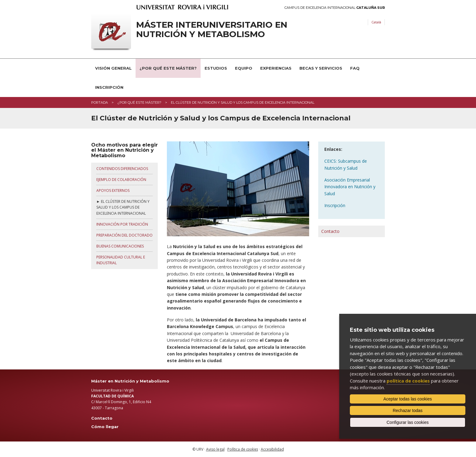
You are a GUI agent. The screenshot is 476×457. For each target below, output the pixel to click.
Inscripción (109, 87)
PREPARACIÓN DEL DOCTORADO (124, 235)
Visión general (113, 68)
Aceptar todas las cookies (408, 399)
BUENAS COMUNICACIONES (120, 246)
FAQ (355, 68)
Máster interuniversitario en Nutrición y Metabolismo (212, 29)
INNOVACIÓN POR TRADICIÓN (122, 224)
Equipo (244, 68)
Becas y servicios (321, 68)
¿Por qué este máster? (139, 102)
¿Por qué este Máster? (168, 68)
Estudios (216, 68)
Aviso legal (215, 449)
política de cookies (408, 381)
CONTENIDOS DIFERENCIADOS (122, 169)
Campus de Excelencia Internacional (335, 8)
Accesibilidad (272, 449)
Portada (100, 102)
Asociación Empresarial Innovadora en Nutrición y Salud (350, 187)
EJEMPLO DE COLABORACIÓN (121, 180)
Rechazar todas (408, 410)
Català (376, 22)
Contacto (330, 231)
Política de (243, 449)
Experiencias (276, 68)
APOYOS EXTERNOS (113, 190)
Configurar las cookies (408, 422)
